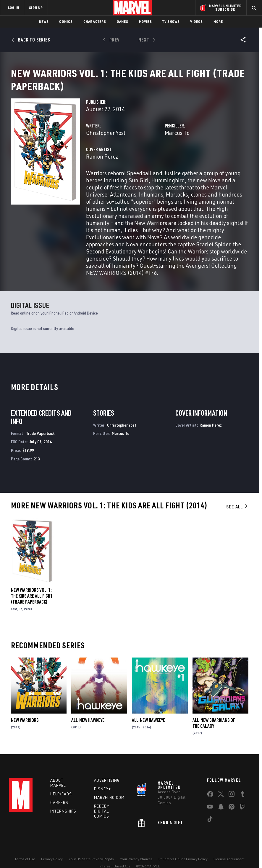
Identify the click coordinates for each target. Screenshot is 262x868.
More (218, 21)
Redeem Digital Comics (102, 818)
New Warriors (25, 727)
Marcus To (177, 140)
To (21, 616)
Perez (28, 616)
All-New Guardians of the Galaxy (214, 730)
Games (123, 21)
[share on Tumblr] (242, 802)
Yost (14, 616)
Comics (66, 21)
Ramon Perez (102, 163)
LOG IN (14, 8)
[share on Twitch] (242, 815)
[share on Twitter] (221, 802)
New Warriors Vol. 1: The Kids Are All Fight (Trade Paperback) (32, 603)
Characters (95, 21)
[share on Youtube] (210, 815)
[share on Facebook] (210, 802)
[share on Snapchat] (221, 815)
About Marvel (58, 790)
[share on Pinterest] (232, 815)
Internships (63, 818)
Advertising (107, 787)
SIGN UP (36, 8)
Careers (59, 810)
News (44, 21)
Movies (145, 21)
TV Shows (171, 21)
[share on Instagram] (232, 802)
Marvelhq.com (109, 805)
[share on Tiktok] (210, 827)
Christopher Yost (106, 140)
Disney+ (102, 796)
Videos (196, 21)
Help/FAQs (61, 801)
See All (237, 514)
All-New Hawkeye (88, 727)
